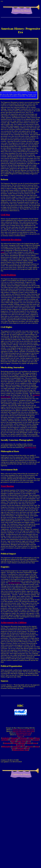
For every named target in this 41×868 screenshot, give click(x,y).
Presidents (16, 743)
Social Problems (8, 275)
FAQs (24, 747)
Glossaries (30, 747)
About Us (20, 736)
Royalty (29, 743)
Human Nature (21, 741)
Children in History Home (21, 750)
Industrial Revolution (11, 240)
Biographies (15, 738)
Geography (36, 740)
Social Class (20, 745)
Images (37, 747)
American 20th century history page (23, 731)
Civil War (5, 215)
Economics (13, 740)
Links (14, 748)
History (13, 741)
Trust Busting (7, 486)
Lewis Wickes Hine (30, 447)
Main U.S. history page (24, 735)
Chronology (23, 738)
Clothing (31, 738)
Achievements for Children (14, 622)
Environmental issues (24, 740)
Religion (23, 743)
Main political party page (23, 733)
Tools (27, 748)
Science (35, 743)
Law (29, 741)
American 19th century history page (23, 730)
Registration (21, 748)
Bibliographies (6, 747)
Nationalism (7, 743)
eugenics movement (14, 583)
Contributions (16, 747)
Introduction (6, 738)
